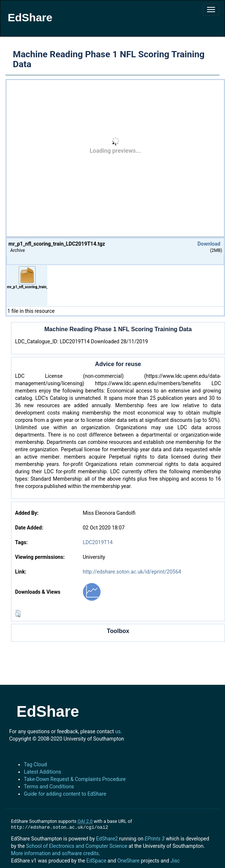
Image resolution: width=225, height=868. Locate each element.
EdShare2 (107, 839)
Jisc (175, 861)
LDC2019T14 (97, 542)
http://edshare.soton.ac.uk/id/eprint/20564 (132, 572)
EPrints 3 (155, 839)
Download (209, 244)
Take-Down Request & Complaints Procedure (75, 779)
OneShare (128, 861)
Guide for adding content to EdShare (65, 794)
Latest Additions (43, 772)
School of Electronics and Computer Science (77, 846)
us (118, 731)
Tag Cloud (35, 764)
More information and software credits (55, 853)
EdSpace (96, 861)
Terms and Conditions (49, 786)
